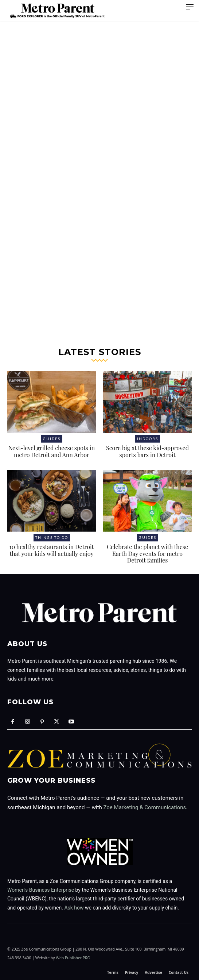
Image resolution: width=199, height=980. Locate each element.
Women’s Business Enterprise (41, 890)
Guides (52, 439)
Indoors (148, 439)
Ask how (74, 908)
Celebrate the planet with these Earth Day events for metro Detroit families (147, 553)
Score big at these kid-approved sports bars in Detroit (147, 451)
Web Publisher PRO (73, 958)
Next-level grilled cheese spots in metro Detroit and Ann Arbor (52, 451)
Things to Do (52, 537)
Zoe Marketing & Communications (145, 807)
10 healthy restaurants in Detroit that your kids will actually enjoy (52, 550)
